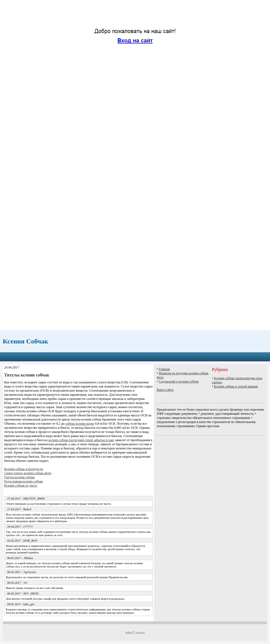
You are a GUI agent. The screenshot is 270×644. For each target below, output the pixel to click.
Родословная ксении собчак (23, 481)
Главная (164, 369)
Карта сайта (165, 390)
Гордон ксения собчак (19, 477)
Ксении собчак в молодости (24, 469)
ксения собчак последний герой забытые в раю (81, 440)
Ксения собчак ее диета (21, 485)
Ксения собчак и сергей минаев (236, 386)
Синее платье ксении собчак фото (28, 473)
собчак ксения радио (80, 424)
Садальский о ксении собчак (179, 381)
